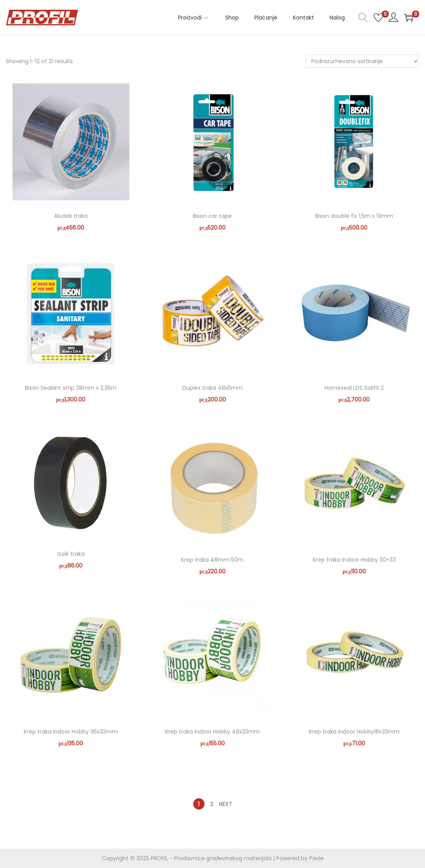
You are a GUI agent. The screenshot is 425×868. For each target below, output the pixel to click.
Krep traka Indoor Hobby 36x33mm (71, 732)
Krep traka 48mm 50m (212, 560)
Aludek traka (71, 216)
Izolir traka (71, 554)
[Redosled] (362, 61)
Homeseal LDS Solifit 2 (354, 388)
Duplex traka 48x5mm (212, 388)
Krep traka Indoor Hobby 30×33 (354, 560)
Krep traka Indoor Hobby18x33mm (354, 732)
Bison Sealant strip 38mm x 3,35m (71, 388)
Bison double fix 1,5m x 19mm (354, 216)
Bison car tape (212, 216)
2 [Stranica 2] (212, 804)
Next (226, 804)
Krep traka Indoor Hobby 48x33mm (212, 732)
